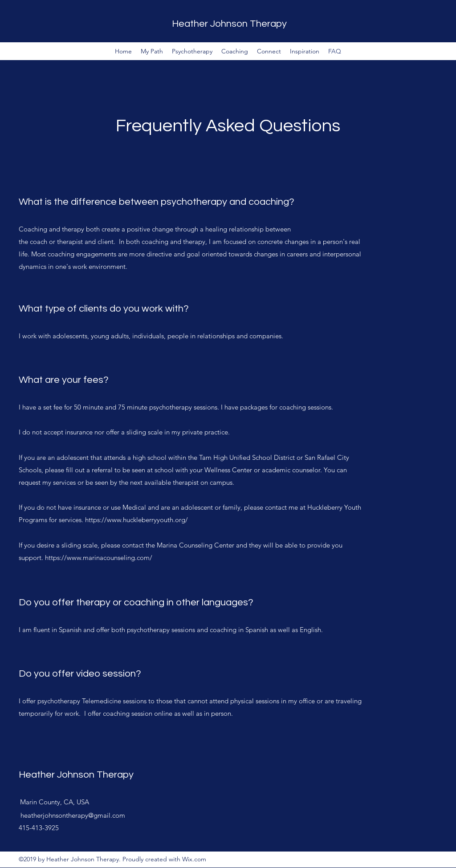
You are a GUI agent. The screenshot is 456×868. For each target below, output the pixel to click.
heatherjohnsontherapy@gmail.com (73, 815)
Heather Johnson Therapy (229, 24)
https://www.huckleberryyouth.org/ (138, 520)
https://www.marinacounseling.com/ (100, 558)
